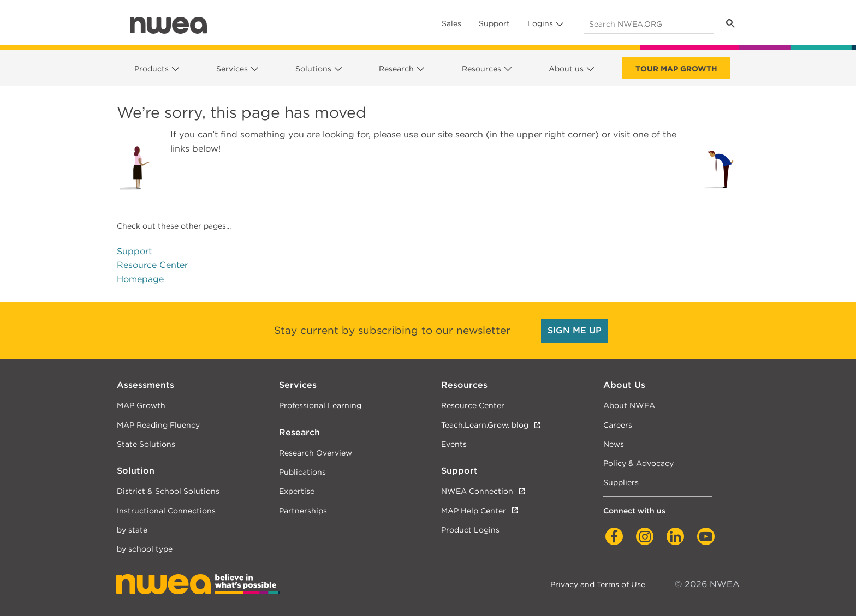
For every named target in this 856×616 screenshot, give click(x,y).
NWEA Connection (477, 491)
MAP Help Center (474, 510)
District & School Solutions (168, 491)
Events (454, 444)
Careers (618, 425)
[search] (648, 24)
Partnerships (303, 510)
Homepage (140, 279)
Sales (451, 23)
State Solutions (146, 444)
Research (396, 69)
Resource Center (152, 265)
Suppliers (621, 482)
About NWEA (629, 405)
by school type (145, 549)
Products (151, 69)
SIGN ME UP (575, 330)
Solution (136, 471)
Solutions (313, 69)
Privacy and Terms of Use (598, 584)
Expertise (297, 491)
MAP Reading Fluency (158, 425)
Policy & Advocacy (638, 463)
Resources (481, 69)
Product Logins (470, 530)
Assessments (145, 385)
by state (132, 530)
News (614, 444)
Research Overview (316, 453)
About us (566, 69)
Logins (540, 23)
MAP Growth (141, 405)
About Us (624, 385)
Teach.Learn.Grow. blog (485, 425)
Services (232, 69)
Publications (302, 472)
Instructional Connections (166, 510)
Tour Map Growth (676, 69)
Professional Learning (320, 405)
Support (494, 23)
